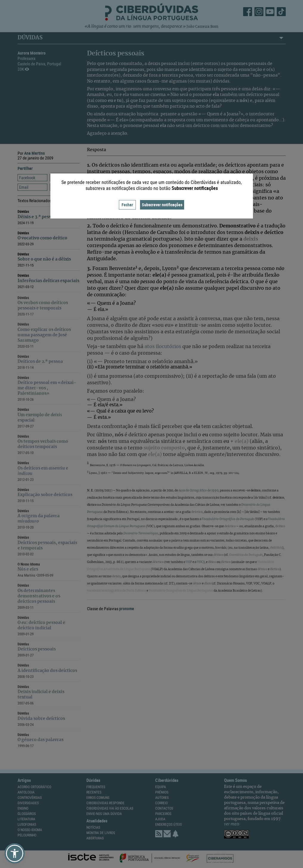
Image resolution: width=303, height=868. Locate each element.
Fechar (127, 205)
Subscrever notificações (162, 205)
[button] (15, 853)
